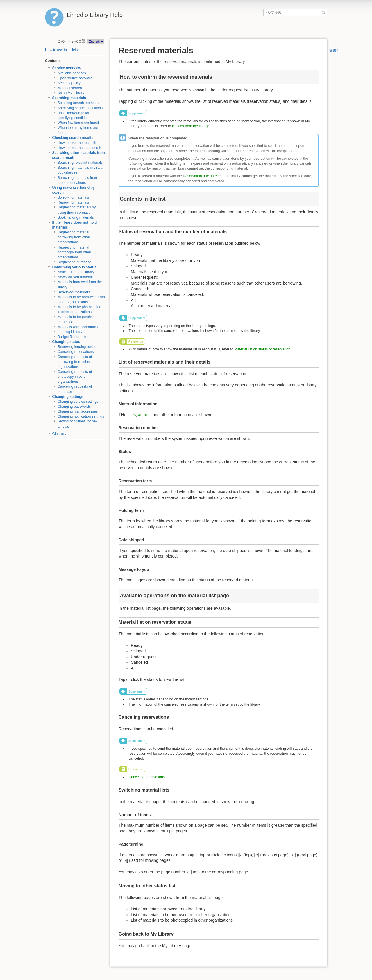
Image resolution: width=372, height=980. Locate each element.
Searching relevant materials (80, 163)
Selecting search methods (78, 103)
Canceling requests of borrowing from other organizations (75, 362)
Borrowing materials (73, 197)
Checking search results (73, 138)
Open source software (75, 78)
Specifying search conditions (80, 108)
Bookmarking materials (76, 217)
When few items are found (78, 123)
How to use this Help (61, 50)
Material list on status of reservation (262, 349)
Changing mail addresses (78, 411)
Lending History (70, 332)
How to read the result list (78, 143)
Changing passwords (74, 407)
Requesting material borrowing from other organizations (74, 237)
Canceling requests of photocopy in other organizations (75, 377)
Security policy (69, 83)
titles (132, 415)
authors (145, 415)
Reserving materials (73, 202)
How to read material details (80, 148)
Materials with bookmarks (78, 327)
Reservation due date (200, 176)
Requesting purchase (74, 262)
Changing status (66, 342)
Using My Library (71, 93)
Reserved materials (74, 292)
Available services (72, 73)
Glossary (59, 434)
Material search (70, 88)
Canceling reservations (76, 352)
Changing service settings (78, 402)
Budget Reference (72, 337)
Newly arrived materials (76, 277)
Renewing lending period (77, 347)
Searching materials (69, 98)
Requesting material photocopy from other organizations (74, 252)
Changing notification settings (81, 416)
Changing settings (68, 397)
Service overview (67, 68)
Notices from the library (76, 272)
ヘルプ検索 (324, 12)
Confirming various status (74, 267)
